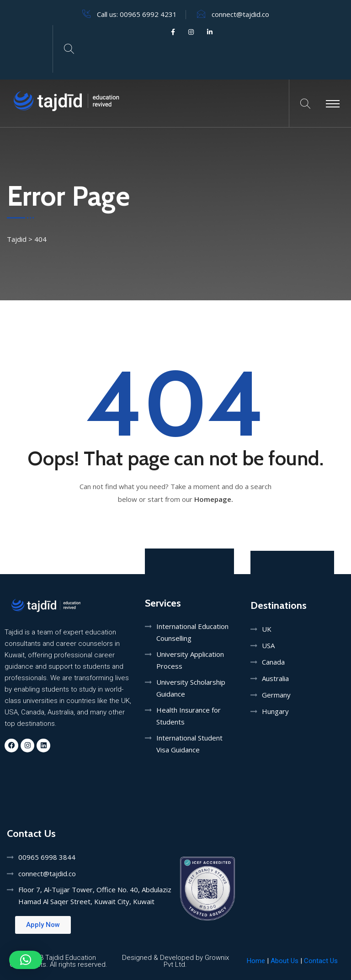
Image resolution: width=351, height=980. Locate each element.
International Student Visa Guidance (189, 744)
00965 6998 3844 (47, 857)
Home (256, 961)
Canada (273, 662)
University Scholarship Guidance (191, 688)
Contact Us (321, 961)
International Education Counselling (192, 632)
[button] (26, 960)
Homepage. (214, 499)
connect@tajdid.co (240, 14)
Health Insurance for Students (189, 716)
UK (267, 629)
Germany (276, 695)
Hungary (275, 711)
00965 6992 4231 (148, 14)
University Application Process (190, 660)
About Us (285, 961)
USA (268, 645)
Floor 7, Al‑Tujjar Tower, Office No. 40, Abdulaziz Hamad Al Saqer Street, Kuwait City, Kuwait (95, 895)
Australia (275, 678)
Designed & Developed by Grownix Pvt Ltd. (175, 961)
